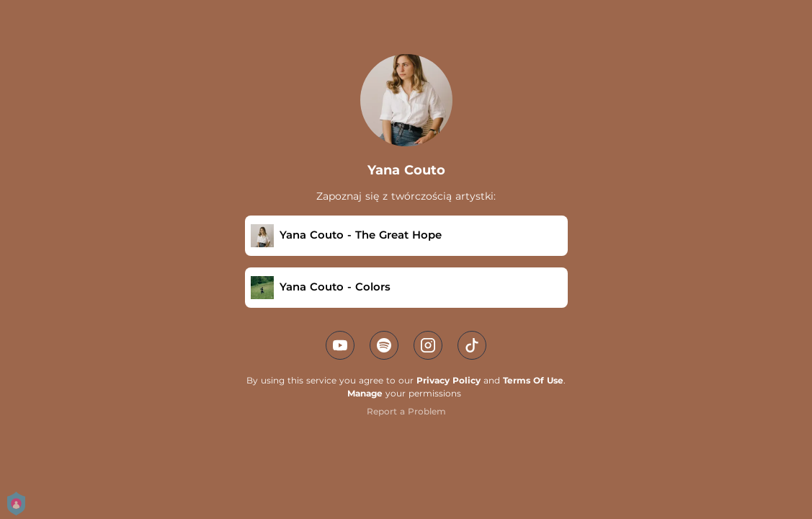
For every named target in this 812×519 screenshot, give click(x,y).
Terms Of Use (533, 380)
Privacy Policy (449, 380)
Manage (365, 393)
